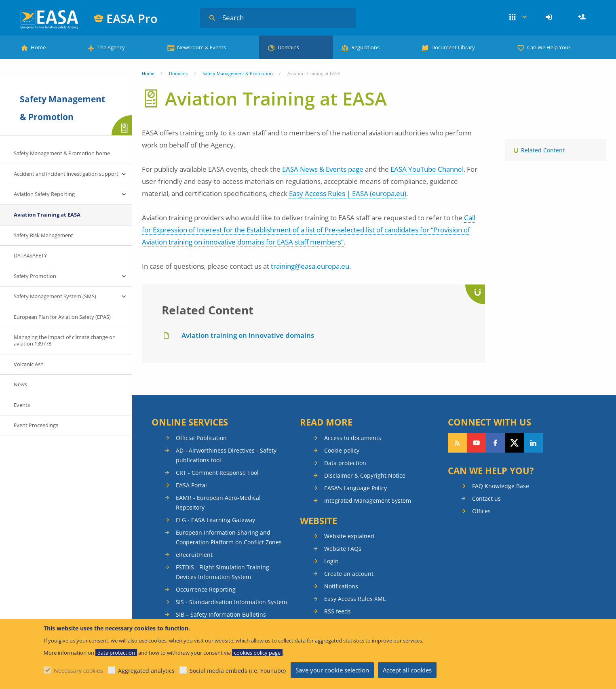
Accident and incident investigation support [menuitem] (66, 174)
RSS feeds (338, 611)
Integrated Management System (368, 500)
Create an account (349, 574)
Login (550, 17)
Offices (481, 511)
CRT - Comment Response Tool (217, 473)
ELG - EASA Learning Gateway (215, 520)
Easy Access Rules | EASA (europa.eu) (348, 193)
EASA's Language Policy (355, 488)
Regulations (365, 47)
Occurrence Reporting (206, 589)
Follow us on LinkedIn (533, 443)
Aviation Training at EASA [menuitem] (47, 215)
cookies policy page (257, 653)
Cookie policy (342, 450)
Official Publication (201, 438)
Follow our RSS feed (457, 443)
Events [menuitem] (22, 405)
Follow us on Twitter (514, 443)
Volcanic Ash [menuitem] (29, 364)
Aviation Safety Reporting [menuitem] (44, 194)
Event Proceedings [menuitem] (36, 425)
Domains (288, 47)
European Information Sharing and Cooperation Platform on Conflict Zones (229, 537)
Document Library (453, 47)
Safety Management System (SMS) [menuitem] (55, 296)
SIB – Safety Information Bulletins (221, 614)
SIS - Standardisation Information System (231, 602)
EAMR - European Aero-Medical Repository (218, 503)
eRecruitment (194, 555)
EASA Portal (191, 485)
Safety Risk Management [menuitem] (43, 235)
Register (583, 17)
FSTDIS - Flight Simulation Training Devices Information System (223, 572)
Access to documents (353, 438)
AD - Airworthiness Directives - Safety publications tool (226, 455)
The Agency (111, 47)
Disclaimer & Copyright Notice (365, 475)
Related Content (543, 150)
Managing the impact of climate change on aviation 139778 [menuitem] (65, 340)
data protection (116, 653)
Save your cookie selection (332, 670)
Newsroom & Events (201, 47)
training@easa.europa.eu (310, 266)
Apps (518, 17)
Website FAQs (343, 549)
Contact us (486, 498)
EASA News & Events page (323, 169)
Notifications (341, 586)
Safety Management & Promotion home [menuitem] (62, 153)
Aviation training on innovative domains (248, 335)
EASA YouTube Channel (427, 169)
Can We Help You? (549, 47)
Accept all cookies (407, 670)
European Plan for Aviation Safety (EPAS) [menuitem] (62, 317)
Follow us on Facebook (495, 443)
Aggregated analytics (146, 671)
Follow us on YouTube (476, 443)
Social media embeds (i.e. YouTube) (238, 671)
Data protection (345, 463)
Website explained (349, 536)
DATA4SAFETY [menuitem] (30, 255)
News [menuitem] (20, 384)
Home (38, 47)
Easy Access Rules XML (355, 599)
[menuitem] (550, 17)
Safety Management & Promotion (238, 73)
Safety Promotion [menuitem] (35, 276)
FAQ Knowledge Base (501, 486)
